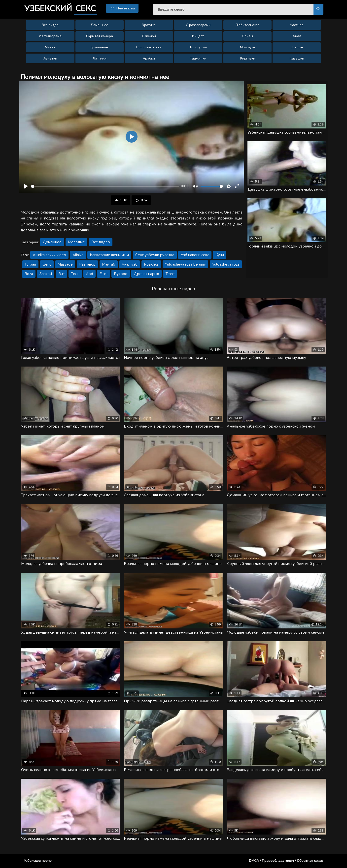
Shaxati (46, 274)
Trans (170, 274)
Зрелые (297, 47)
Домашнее (99, 25)
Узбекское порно (38, 861)
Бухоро (121, 274)
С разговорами (198, 25)
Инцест (198, 36)
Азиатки (50, 58)
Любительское (247, 25)
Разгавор (87, 264)
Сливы (248, 36)
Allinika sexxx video (49, 255)
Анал (297, 36)
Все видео (50, 25)
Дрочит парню (146, 274)
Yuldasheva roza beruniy (185, 264)
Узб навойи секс (195, 255)
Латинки (100, 58)
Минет (50, 47)
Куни (220, 255)
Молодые (248, 47)
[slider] (105, 186)
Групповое (99, 47)
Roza (29, 274)
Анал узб (130, 264)
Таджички (198, 58)
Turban (30, 264)
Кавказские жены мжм (109, 255)
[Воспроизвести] (26, 186)
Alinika (78, 255)
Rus (61, 274)
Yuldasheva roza (226, 264)
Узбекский (61, 9)
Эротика (149, 25)
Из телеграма (50, 36)
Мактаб (109, 264)
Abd (89, 274)
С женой (149, 36)
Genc (47, 264)
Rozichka (151, 264)
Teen (75, 274)
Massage (65, 264)
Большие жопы (149, 47)
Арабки (149, 58)
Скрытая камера (100, 36)
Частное (297, 25)
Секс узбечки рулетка (155, 255)
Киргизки (248, 58)
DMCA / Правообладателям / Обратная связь (286, 861)
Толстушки (198, 47)
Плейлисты (122, 8)
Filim (104, 274)
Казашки (297, 58)
